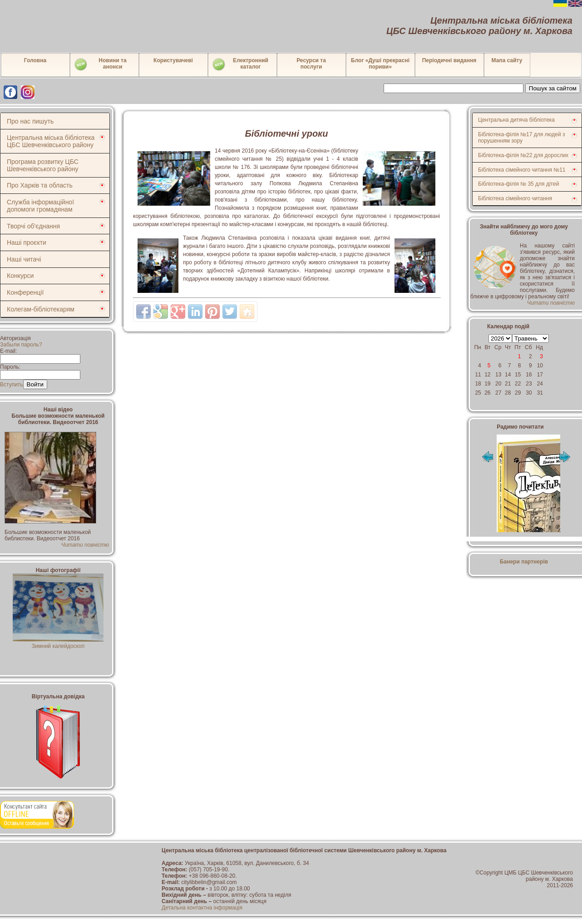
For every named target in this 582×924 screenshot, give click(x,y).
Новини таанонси (100, 64)
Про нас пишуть (30, 121)
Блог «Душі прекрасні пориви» (380, 64)
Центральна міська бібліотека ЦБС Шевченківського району (51, 141)
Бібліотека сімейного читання (515, 198)
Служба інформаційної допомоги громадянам (40, 206)
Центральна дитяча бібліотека (516, 120)
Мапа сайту (507, 60)
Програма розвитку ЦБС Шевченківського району (43, 165)
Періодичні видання (449, 60)
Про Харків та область (40, 185)
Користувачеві (173, 60)
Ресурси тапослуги (311, 64)
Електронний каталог (240, 64)
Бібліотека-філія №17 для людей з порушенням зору (522, 138)
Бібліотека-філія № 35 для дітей (518, 184)
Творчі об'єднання (33, 226)
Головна (35, 60)
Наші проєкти (27, 242)
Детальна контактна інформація (202, 908)
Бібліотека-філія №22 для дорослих (523, 155)
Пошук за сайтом (553, 88)
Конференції (25, 292)
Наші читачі (24, 259)
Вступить (12, 385)
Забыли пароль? (21, 345)
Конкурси (20, 276)
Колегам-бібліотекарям (41, 309)
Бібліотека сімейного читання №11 (522, 170)
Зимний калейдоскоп (58, 643)
